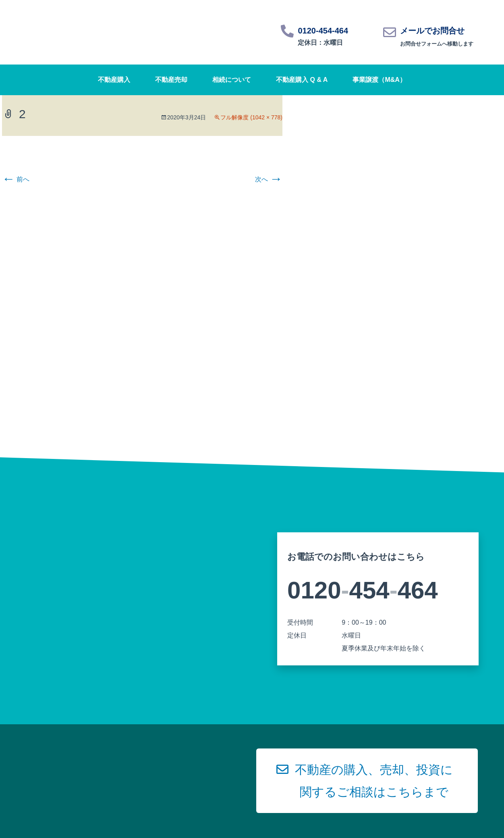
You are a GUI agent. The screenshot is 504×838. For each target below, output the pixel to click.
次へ (269, 179)
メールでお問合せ (432, 31)
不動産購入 (114, 80)
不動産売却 (171, 80)
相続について (232, 80)
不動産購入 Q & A (302, 80)
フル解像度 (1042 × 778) (251, 117)
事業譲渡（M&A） (379, 80)
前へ (16, 179)
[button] (367, 781)
